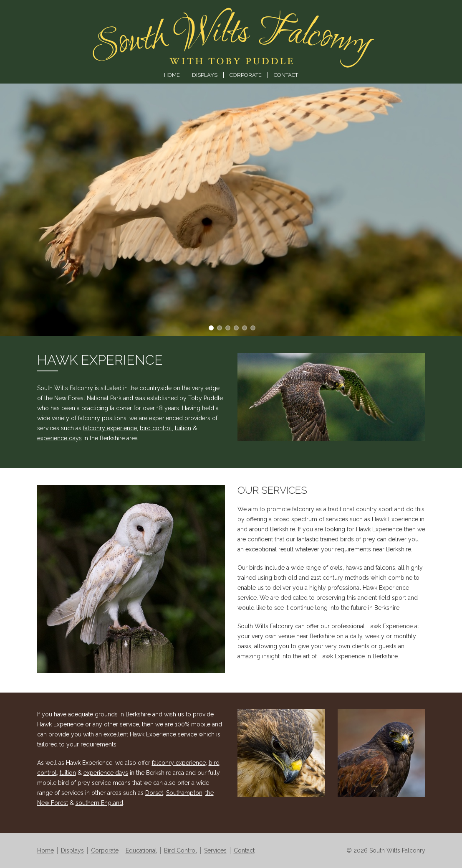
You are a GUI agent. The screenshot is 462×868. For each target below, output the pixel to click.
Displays (205, 75)
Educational (141, 850)
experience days (59, 438)
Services (215, 850)
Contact (286, 75)
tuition (183, 428)
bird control (156, 428)
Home (172, 75)
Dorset (154, 793)
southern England (99, 803)
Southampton (184, 793)
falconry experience (110, 428)
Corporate (246, 75)
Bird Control (181, 850)
